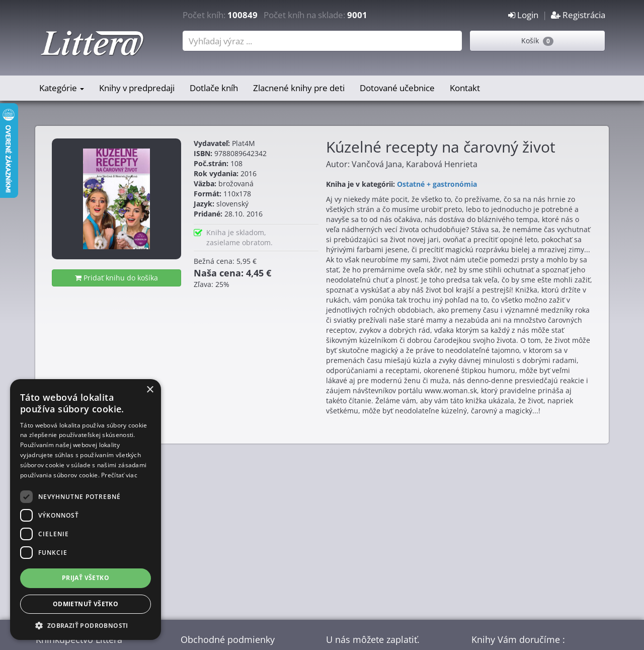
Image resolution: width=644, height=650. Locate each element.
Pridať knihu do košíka (116, 278)
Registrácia (578, 15)
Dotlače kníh (214, 88)
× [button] (150, 390)
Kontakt (465, 88)
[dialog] (86, 510)
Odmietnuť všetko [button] (86, 604)
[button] (86, 625)
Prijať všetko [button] (86, 578)
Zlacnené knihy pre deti (299, 88)
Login (523, 15)
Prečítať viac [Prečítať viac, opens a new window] (119, 475)
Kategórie (62, 88)
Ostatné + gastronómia (437, 184)
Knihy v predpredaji (137, 88)
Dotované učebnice (397, 88)
